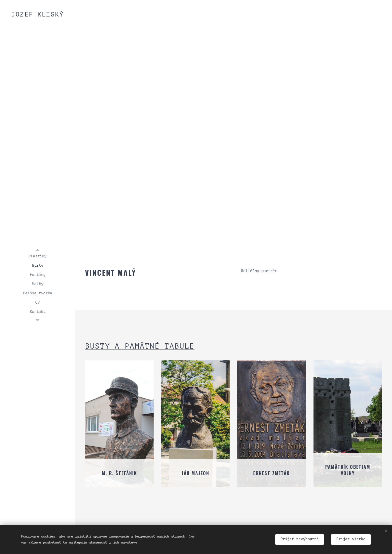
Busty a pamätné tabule (140, 346)
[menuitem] (37, 256)
